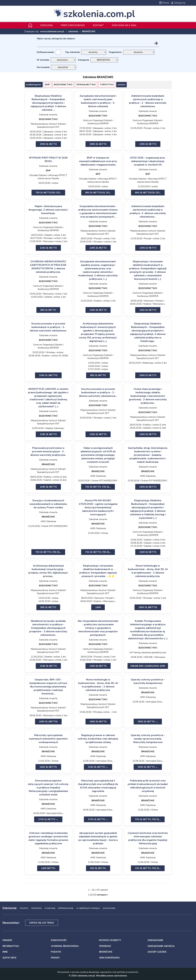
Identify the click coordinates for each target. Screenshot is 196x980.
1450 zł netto (48, 248)
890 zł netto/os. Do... (98, 193)
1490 (98, 607)
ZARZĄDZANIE (155, 940)
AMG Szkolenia (98, 476)
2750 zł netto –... (48, 819)
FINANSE (7, 940)
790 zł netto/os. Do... (48, 193)
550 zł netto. (98, 868)
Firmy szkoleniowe (73, 25)
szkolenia (73, 31)
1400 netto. (48, 868)
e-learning (50, 908)
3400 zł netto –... (148, 767)
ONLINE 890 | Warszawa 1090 (148, 666)
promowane (109, 908)
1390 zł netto (148, 144)
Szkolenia (46, 25)
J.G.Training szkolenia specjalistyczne (148, 652)
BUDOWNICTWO (63, 85)
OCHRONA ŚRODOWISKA (65, 946)
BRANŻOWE (89, 31)
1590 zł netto (98, 434)
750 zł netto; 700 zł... (98, 487)
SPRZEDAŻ (105, 946)
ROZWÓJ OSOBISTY (110, 940)
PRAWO (55, 958)
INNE (5, 952)
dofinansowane (66, 908)
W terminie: (43, 60)
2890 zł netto (98, 144)
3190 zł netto (148, 552)
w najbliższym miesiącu (88, 908)
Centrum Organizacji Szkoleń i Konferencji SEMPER (98, 122)
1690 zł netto (98, 722)
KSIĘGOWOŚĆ (59, 940)
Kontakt (98, 25)
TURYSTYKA (107, 85)
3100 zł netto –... (98, 767)
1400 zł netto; (48, 767)
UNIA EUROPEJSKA (109, 958)
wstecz (121, 85)
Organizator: (115, 52)
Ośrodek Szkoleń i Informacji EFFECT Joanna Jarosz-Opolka (48, 177)
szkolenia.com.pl (99, 14)
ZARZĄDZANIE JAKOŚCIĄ (161, 946)
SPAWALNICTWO (86, 85)
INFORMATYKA (11, 946)
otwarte (24, 908)
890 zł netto (48, 310)
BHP (48, 85)
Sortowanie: (43, 67)
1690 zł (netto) (148, 607)
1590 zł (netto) (48, 375)
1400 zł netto (148, 487)
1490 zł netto (98, 248)
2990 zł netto (48, 144)
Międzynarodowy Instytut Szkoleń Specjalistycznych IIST (48, 125)
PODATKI (56, 952)
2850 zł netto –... (148, 722)
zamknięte (36, 908)
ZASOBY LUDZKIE (157, 952)
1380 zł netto (48, 434)
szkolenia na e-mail (124, 25)
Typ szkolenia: (72, 52)
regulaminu (106, 972)
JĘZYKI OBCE (9, 958)
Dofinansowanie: (45, 52)
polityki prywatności (128, 972)
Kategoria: (84, 60)
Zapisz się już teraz (42, 923)
